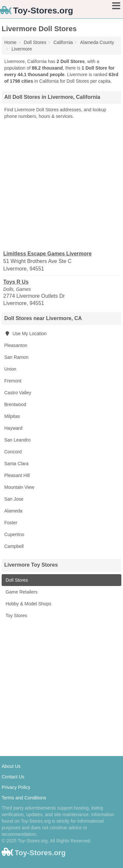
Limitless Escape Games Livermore (47, 254)
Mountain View (19, 487)
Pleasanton (16, 345)
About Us (11, 766)
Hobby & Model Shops (28, 604)
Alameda (13, 511)
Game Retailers (21, 592)
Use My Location (25, 334)
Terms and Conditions (24, 798)
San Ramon (16, 357)
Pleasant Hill (17, 475)
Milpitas (12, 416)
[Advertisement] (61, 184)
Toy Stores (16, 616)
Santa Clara (16, 464)
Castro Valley (18, 393)
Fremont (13, 381)
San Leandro (17, 440)
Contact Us (13, 777)
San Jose (14, 499)
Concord (13, 452)
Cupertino (14, 534)
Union (10, 369)
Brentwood (15, 404)
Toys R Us (16, 282)
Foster (11, 523)
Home (10, 42)
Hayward (13, 428)
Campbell (14, 546)
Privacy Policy (16, 787)
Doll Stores (16, 580)
